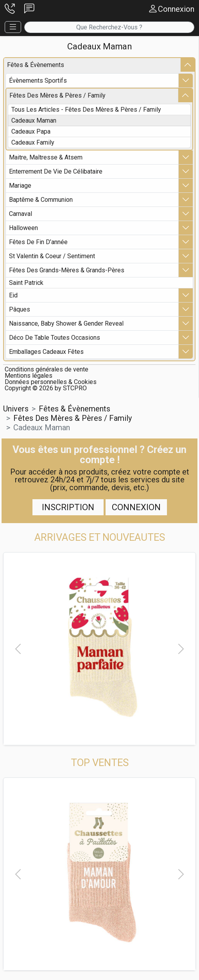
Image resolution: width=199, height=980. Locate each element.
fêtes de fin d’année (38, 242)
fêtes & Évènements (36, 65)
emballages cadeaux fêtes (46, 352)
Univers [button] (16, 409)
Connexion (136, 507)
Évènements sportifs (38, 81)
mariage (20, 186)
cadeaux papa (31, 131)
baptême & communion (41, 200)
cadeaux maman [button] (42, 428)
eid (13, 295)
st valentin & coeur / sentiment (52, 256)
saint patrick (26, 283)
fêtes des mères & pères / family (57, 95)
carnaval (21, 214)
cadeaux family (33, 142)
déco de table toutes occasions (55, 338)
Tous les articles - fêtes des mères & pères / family (86, 110)
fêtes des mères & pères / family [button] (73, 418)
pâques (20, 309)
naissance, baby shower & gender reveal (66, 323)
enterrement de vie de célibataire (56, 171)
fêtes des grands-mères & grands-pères (67, 270)
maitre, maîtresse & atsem (46, 157)
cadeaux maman (34, 120)
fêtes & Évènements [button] (74, 409)
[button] (10, 9)
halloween (23, 228)
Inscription (68, 507)
